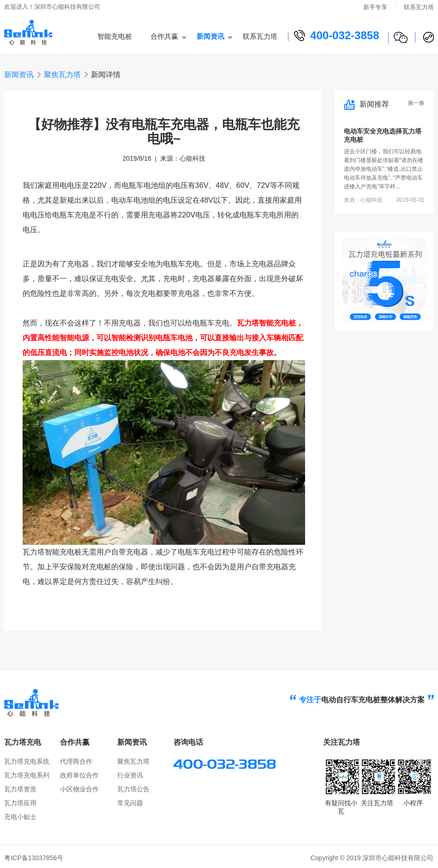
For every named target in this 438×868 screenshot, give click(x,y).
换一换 (416, 103)
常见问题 (130, 803)
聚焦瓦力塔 (62, 75)
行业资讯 (130, 775)
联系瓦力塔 (419, 7)
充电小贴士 (20, 817)
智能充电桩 (115, 36)
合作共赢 (164, 36)
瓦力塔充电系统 (27, 761)
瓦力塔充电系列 (27, 775)
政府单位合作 (79, 775)
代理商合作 (76, 761)
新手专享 (375, 7)
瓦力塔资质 (20, 789)
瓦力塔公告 (133, 789)
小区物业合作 (79, 789)
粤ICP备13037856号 (34, 858)
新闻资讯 (210, 36)
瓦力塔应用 (20, 803)
